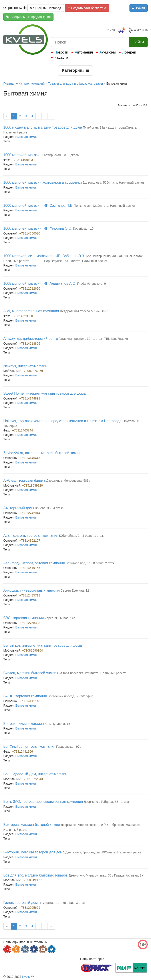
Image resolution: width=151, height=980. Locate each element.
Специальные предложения (28, 17)
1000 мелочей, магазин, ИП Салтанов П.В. (38, 206)
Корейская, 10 (83, 229)
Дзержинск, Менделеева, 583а (68, 481)
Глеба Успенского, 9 (92, 284)
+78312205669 (30, 908)
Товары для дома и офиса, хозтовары (75, 83)
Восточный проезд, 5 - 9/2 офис (70, 696)
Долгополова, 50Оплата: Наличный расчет (113, 183)
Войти (139, 8)
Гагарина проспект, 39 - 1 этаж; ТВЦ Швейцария (93, 339)
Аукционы (108, 52)
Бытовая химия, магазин (24, 724)
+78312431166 (23, 751)
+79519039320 (32, 485)
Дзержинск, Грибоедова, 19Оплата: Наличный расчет (104, 852)
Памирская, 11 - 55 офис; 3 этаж (62, 903)
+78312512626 (30, 288)
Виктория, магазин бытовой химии (32, 825)
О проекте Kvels (15, 8)
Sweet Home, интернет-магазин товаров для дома (45, 393)
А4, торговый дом (18, 508)
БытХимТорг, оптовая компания (29, 746)
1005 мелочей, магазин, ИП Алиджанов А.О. (40, 283)
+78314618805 (30, 344)
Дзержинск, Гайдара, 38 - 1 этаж (107, 802)
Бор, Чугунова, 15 (57, 724)
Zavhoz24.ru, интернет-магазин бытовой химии (42, 453)
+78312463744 (23, 430)
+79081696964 (32, 650)
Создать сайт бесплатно (87, 8)
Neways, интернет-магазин (25, 366)
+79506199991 (32, 880)
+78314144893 (30, 398)
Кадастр (61, 57)
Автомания (84, 52)
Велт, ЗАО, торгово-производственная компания (43, 802)
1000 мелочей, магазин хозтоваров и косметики (43, 182)
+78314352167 (30, 541)
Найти (138, 42)
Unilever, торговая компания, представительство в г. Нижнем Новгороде (63, 421)
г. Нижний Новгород (46, 8)
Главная (9, 83)
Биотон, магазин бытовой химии (30, 673)
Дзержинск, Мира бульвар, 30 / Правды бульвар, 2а (106, 875)
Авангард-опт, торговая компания (31, 536)
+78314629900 (23, 316)
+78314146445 (30, 458)
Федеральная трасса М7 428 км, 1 (84, 311)
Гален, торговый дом (21, 903)
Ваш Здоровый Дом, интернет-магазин (35, 774)
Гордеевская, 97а (69, 747)
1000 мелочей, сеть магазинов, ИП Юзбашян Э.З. (44, 256)
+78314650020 (30, 233)
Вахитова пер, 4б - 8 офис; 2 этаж (90, 563)
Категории (75, 70)
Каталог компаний (32, 83)
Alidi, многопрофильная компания (31, 311)
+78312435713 (30, 595)
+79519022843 (32, 779)
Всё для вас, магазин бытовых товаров (36, 875)
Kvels (26, 977)
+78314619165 (30, 568)
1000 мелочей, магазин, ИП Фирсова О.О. (38, 228)
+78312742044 (30, 513)
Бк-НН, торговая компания (25, 696)
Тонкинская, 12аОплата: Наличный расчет (105, 206)
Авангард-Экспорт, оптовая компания (34, 563)
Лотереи (129, 52)
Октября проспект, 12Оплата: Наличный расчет (91, 673)
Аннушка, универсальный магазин (32, 590)
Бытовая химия (26, 137)
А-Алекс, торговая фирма (24, 480)
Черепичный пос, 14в (60, 618)
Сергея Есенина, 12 (75, 590)
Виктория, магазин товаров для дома (34, 852)
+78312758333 (30, 623)
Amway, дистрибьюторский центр (31, 339)
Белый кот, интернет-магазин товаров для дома (43, 645)
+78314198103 (23, 160)
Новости (61, 52)
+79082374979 (32, 371)
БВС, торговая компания (24, 618)
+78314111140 (30, 701)
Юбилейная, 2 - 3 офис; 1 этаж (81, 536)
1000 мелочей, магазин (22, 155)
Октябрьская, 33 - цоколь (61, 155)
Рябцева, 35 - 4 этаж (48, 508)
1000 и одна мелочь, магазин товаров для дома (43, 127)
